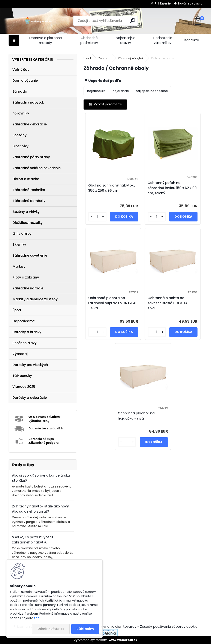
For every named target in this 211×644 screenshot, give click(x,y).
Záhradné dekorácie (30, 124)
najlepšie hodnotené (152, 91)
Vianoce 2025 (24, 387)
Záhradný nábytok (28, 102)
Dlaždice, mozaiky (28, 223)
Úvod (87, 58)
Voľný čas (21, 70)
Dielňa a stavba (26, 179)
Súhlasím (85, 629)
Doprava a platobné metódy (46, 40)
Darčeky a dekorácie (30, 398)
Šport (17, 310)
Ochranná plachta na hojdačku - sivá (136, 416)
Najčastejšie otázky (126, 40)
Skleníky (19, 245)
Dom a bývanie (25, 80)
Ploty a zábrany (26, 277)
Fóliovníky (21, 113)
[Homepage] (14, 40)
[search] (133, 20)
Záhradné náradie (28, 288)
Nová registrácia (190, 3)
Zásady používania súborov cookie (169, 627)
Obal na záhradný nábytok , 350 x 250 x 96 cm (112, 188)
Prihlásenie (163, 3)
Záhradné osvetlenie (30, 255)
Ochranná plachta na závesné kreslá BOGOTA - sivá (169, 303)
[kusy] (97, 217)
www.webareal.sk (123, 640)
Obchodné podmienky (89, 40)
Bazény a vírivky (26, 212)
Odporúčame (24, 321)
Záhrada (20, 91)
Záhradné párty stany (31, 157)
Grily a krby (22, 234)
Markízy (19, 266)
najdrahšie (121, 91)
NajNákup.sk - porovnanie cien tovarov (104, 627)
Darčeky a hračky (27, 332)
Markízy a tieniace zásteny (35, 299)
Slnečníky (21, 146)
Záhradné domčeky (29, 201)
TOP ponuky (22, 376)
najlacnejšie (96, 91)
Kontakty (192, 40)
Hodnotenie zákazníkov (163, 40)
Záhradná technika (29, 190)
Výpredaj (20, 354)
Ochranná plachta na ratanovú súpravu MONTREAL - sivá (113, 303)
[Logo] (38, 21)
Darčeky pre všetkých (30, 365)
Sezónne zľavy (25, 343)
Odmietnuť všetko (51, 629)
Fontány (20, 135)
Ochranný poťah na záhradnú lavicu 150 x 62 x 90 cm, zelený (172, 188)
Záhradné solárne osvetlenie (37, 168)
